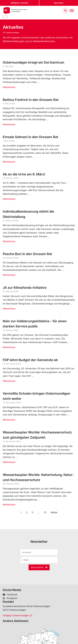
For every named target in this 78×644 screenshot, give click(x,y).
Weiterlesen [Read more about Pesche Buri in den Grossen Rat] (9, 275)
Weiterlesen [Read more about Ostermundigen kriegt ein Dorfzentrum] (9, 87)
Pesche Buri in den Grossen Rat (27, 254)
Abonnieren (37, 567)
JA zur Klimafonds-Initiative (25, 288)
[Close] (5, 17)
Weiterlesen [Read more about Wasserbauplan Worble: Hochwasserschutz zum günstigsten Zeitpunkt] (9, 462)
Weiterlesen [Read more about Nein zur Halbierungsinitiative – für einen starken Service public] (9, 347)
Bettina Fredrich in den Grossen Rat (31, 100)
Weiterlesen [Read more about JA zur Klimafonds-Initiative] (9, 309)
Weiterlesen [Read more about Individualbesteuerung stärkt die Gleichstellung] (9, 241)
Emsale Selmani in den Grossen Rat (30, 137)
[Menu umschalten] (72, 11)
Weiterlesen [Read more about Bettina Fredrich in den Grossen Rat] (9, 124)
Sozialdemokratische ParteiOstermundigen (19, 10)
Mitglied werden (20, 3)
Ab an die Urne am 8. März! (24, 174)
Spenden (59, 3)
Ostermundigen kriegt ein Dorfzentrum (33, 62)
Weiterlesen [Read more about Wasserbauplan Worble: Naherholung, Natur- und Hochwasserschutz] (9, 505)
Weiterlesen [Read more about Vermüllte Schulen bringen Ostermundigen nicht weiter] (9, 420)
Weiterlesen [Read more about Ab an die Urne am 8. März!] (9, 199)
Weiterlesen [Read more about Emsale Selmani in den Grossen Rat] (9, 162)
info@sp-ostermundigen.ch (18, 615)
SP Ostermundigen (11, 33)
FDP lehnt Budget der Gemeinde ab (30, 360)
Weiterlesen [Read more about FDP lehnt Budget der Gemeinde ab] (9, 381)
